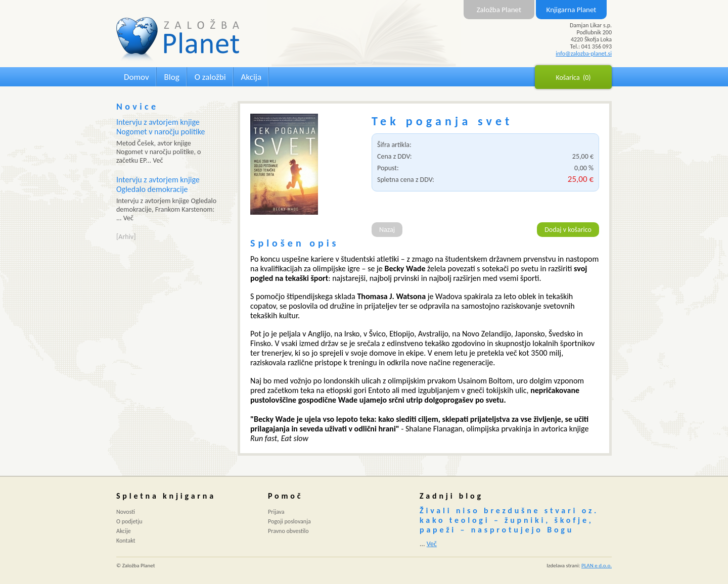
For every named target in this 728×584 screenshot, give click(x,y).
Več (432, 544)
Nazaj (387, 230)
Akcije (124, 531)
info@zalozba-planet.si (584, 54)
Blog (172, 77)
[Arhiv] (126, 237)
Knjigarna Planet (572, 10)
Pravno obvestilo (288, 531)
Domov (136, 77)
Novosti (126, 512)
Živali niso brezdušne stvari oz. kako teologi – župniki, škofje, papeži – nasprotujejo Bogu (509, 520)
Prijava (276, 512)
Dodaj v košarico (568, 230)
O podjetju (129, 521)
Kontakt (126, 541)
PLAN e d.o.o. (597, 566)
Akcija (251, 77)
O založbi (210, 77)
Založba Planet (499, 10)
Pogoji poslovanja (289, 521)
